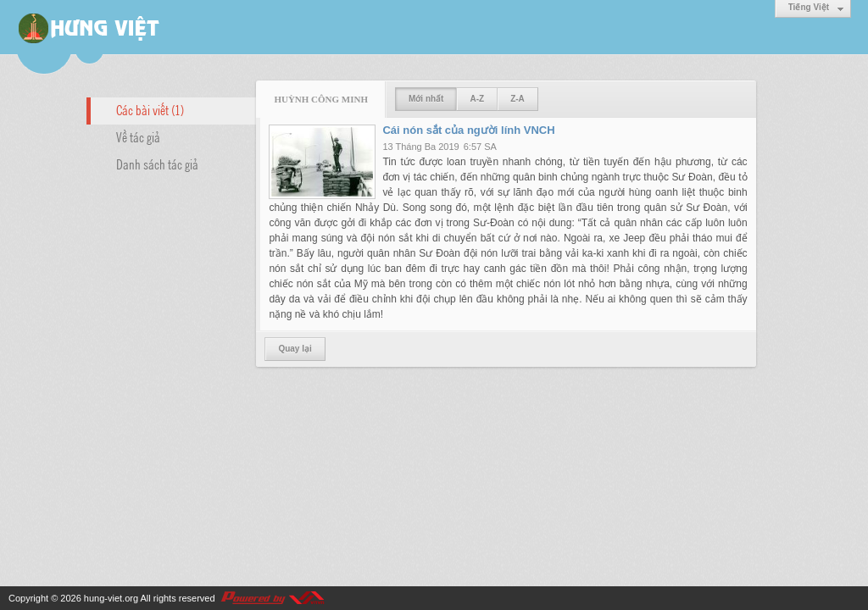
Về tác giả (138, 136)
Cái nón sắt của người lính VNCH (468, 130)
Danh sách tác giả (157, 164)
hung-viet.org (111, 598)
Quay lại (295, 349)
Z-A (517, 99)
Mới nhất (426, 99)
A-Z (477, 99)
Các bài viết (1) (150, 109)
